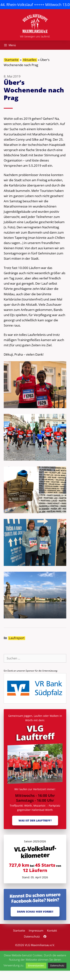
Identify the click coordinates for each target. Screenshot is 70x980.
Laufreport (17, 638)
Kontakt (52, 930)
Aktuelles (30, 60)
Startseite (11, 60)
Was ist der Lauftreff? (35, 820)
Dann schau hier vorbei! (35, 912)
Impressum (36, 930)
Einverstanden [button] (36, 965)
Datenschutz (32, 936)
